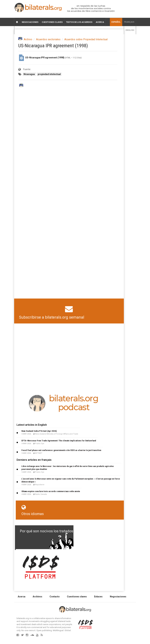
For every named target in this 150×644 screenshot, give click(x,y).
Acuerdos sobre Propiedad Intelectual (86, 39)
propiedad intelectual (49, 74)
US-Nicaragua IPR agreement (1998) (45, 58)
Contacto (55, 597)
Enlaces (98, 597)
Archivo (28, 39)
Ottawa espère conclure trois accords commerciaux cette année (51, 491)
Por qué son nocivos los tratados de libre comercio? (62, 531)
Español (116, 22)
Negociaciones (30, 22)
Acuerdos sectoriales (48, 39)
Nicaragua (29, 74)
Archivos (37, 597)
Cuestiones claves (52, 22)
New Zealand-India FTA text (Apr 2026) (39, 431)
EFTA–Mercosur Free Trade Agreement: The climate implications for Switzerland (59, 441)
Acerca (100, 22)
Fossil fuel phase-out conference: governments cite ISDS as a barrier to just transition (61, 450)
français (129, 22)
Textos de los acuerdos (79, 22)
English (130, 30)
